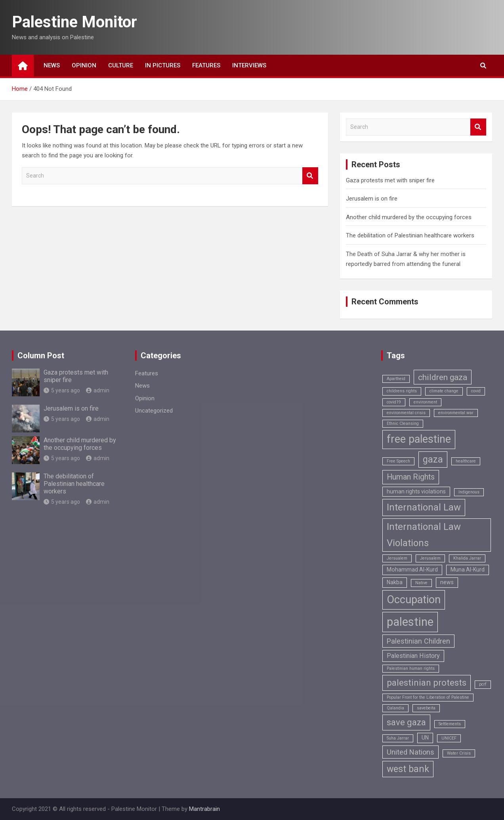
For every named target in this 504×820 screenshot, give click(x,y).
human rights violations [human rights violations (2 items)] (416, 491)
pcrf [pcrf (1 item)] (483, 684)
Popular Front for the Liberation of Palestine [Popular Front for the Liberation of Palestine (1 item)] (428, 697)
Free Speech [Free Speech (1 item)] (398, 461)
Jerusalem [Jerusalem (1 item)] (430, 558)
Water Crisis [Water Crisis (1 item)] (459, 753)
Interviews (249, 65)
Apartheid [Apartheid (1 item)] (396, 379)
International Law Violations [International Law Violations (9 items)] (424, 535)
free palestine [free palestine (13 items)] (419, 439)
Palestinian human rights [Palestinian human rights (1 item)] (411, 668)
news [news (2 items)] (447, 582)
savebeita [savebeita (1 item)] (426, 708)
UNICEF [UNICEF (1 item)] (449, 738)
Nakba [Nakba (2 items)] (395, 582)
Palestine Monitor (74, 22)
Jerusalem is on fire (372, 199)
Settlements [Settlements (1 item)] (450, 724)
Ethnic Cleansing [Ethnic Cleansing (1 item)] (403, 423)
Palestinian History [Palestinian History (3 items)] (413, 656)
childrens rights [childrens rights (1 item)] (402, 391)
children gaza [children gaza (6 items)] (443, 377)
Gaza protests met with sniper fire (390, 180)
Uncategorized (154, 411)
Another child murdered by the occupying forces (409, 217)
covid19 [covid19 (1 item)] (394, 402)
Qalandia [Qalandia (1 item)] (395, 708)
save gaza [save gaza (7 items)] (406, 722)
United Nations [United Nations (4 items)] (410, 752)
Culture (121, 65)
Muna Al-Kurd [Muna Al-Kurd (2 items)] (468, 570)
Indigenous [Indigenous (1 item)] (469, 492)
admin (98, 390)
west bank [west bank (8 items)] (408, 769)
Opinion (84, 65)
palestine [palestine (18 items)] (410, 622)
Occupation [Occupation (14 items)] (414, 600)
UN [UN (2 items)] (425, 738)
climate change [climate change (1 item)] (444, 391)
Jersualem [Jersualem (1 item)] (397, 558)
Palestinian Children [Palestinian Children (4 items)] (418, 641)
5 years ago (62, 390)
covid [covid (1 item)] (476, 391)
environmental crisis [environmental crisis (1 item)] (406, 413)
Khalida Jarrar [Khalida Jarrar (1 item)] (467, 558)
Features (206, 65)
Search (310, 176)
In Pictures (163, 65)
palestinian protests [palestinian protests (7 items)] (427, 683)
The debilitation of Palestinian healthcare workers (410, 235)
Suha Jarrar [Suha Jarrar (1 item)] (398, 738)
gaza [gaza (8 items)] (433, 460)
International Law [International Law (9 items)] (424, 507)
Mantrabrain (204, 809)
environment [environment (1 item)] (425, 402)
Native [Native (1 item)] (421, 583)
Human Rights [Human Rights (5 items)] (411, 477)
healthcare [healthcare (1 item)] (466, 461)
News (52, 65)
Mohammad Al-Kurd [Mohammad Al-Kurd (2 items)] (412, 570)
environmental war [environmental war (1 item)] (456, 413)
